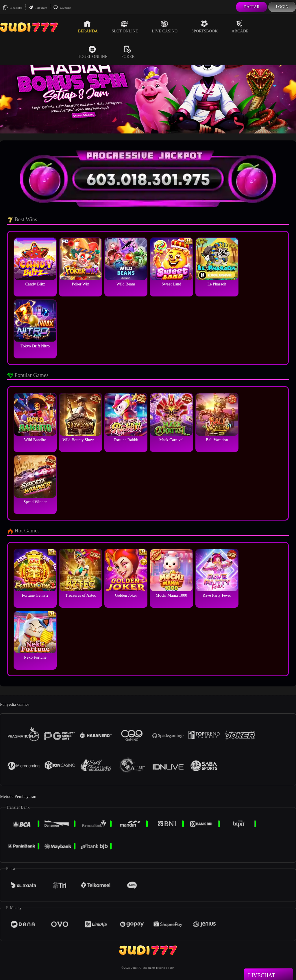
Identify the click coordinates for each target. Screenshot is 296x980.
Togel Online (93, 52)
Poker (128, 52)
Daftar (251, 7)
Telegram (38, 8)
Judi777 (136, 968)
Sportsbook (205, 27)
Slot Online (125, 27)
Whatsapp (13, 8)
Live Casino (165, 27)
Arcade (240, 27)
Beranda (88, 27)
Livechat (62, 8)
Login (282, 7)
